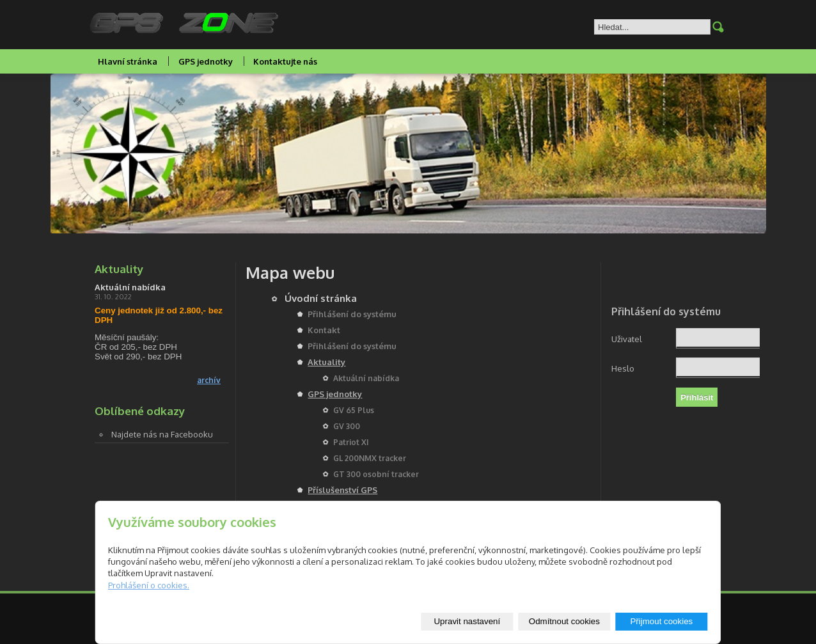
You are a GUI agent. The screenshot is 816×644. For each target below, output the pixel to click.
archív (209, 380)
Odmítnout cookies (564, 621)
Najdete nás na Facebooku (162, 434)
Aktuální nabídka (366, 378)
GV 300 (347, 426)
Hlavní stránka (128, 61)
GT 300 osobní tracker (376, 474)
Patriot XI (351, 442)
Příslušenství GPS (342, 490)
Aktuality (326, 362)
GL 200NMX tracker (370, 458)
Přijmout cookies (661, 621)
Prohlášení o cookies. (149, 585)
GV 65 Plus (354, 410)
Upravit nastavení (467, 621)
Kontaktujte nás (285, 61)
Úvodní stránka (321, 298)
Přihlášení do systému (352, 314)
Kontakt (324, 330)
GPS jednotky (206, 61)
